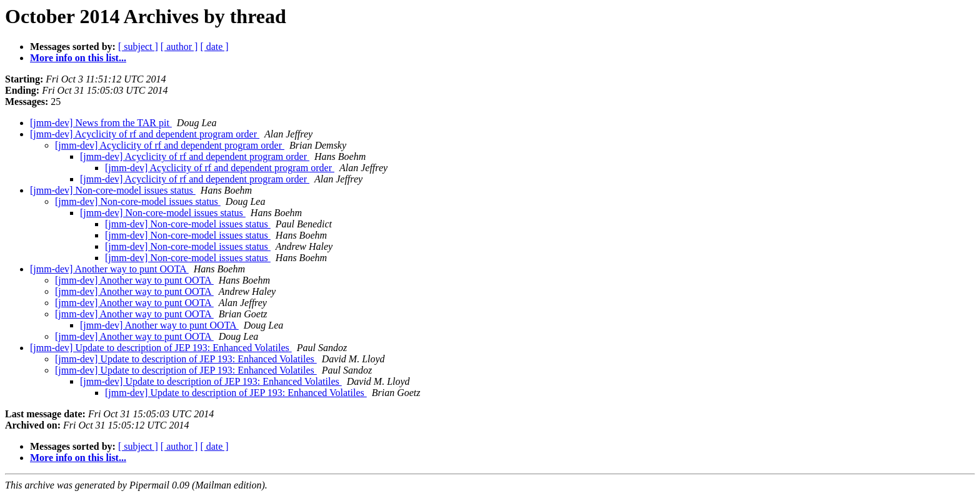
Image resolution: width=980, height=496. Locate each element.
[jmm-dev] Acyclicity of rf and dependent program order (145, 134)
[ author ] (179, 47)
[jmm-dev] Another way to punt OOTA (109, 269)
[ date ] (214, 47)
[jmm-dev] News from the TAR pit (101, 123)
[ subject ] (138, 47)
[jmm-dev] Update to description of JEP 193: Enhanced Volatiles (161, 348)
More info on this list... (78, 58)
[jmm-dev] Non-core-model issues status (113, 190)
